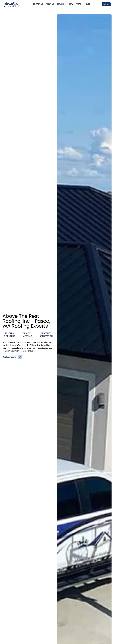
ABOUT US (50, 4)
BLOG (88, 4)
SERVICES (61, 4)
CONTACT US (38, 4)
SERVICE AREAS (76, 4)
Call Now (106, 4)
